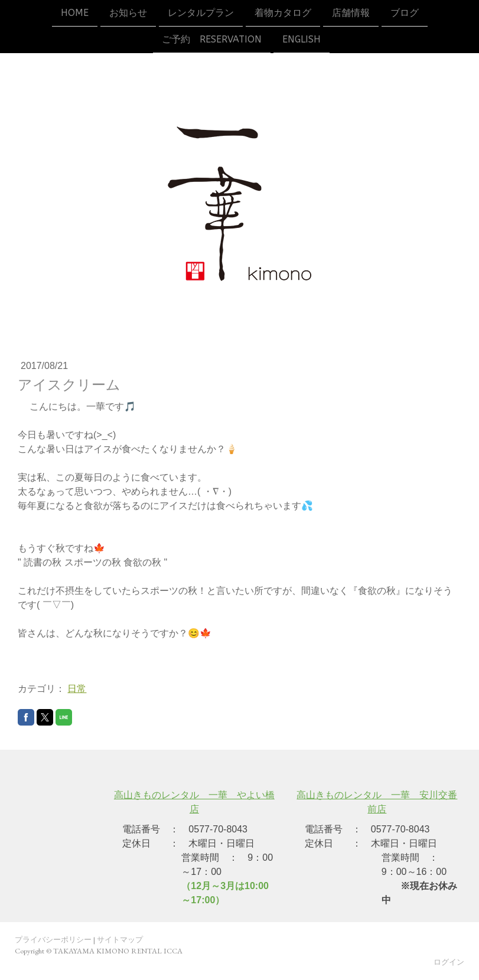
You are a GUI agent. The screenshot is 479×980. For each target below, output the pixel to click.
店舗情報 (351, 13)
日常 (77, 689)
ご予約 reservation (212, 40)
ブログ (405, 13)
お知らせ (128, 13)
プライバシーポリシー (53, 940)
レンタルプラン (201, 13)
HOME (75, 13)
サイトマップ (120, 940)
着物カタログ (283, 13)
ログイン (449, 962)
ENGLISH (302, 40)
